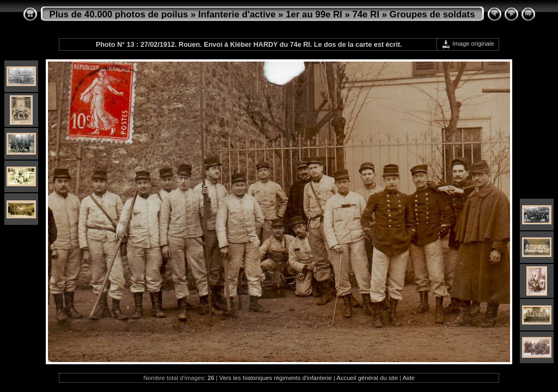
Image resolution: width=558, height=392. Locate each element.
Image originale (468, 44)
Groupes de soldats (432, 14)
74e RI (366, 14)
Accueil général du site (368, 378)
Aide (409, 378)
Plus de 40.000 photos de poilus (119, 14)
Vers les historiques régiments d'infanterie (275, 378)
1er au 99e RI (314, 14)
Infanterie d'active (237, 14)
